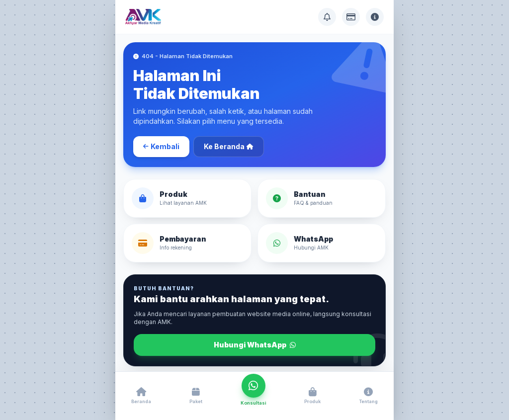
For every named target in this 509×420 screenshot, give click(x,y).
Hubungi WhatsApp (255, 345)
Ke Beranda (229, 146)
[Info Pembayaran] (351, 17)
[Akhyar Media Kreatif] (143, 17)
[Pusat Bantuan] (327, 17)
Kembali (161, 146)
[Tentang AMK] (375, 17)
